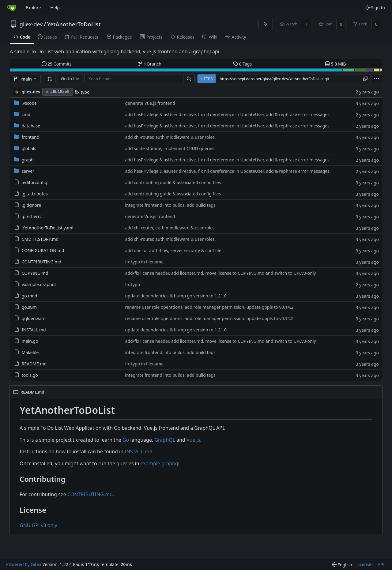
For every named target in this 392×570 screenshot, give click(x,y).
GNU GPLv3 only (38, 525)
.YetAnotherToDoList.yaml (48, 228)
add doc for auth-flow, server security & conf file (173, 250)
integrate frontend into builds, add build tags (170, 205)
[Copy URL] (365, 79)
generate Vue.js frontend (150, 103)
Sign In (375, 8)
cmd (26, 114)
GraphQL (165, 440)
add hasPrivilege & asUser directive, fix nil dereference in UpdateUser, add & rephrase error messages (227, 114)
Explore (33, 8)
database (31, 126)
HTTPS (207, 79)
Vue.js (193, 440)
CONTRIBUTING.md (42, 262)
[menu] (376, 79)
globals (29, 148)
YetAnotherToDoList (74, 24)
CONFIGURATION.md (43, 250)
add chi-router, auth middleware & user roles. (170, 137)
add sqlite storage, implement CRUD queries (170, 148)
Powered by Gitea (24, 564)
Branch (150, 64)
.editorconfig (35, 182)
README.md (34, 364)
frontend (31, 137)
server (28, 171)
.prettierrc (32, 216)
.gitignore (32, 205)
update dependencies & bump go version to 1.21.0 (176, 296)
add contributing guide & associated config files (173, 182)
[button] (50, 79)
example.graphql (39, 284)
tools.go (30, 375)
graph (28, 160)
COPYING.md (35, 273)
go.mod (30, 296)
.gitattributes (35, 194)
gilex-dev (31, 24)
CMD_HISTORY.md (40, 239)
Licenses (365, 564)
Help (55, 8)
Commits (57, 64)
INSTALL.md (34, 330)
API (381, 564)
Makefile (30, 352)
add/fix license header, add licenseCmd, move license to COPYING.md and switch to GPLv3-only (220, 273)
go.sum (29, 307)
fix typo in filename (144, 262)
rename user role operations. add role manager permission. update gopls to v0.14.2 (209, 307)
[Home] (12, 8)
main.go (30, 341)
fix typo (82, 92)
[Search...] (189, 79)
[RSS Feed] (266, 24)
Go (126, 440)
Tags (242, 64)
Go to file (70, 79)
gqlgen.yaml (34, 318)
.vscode (29, 103)
